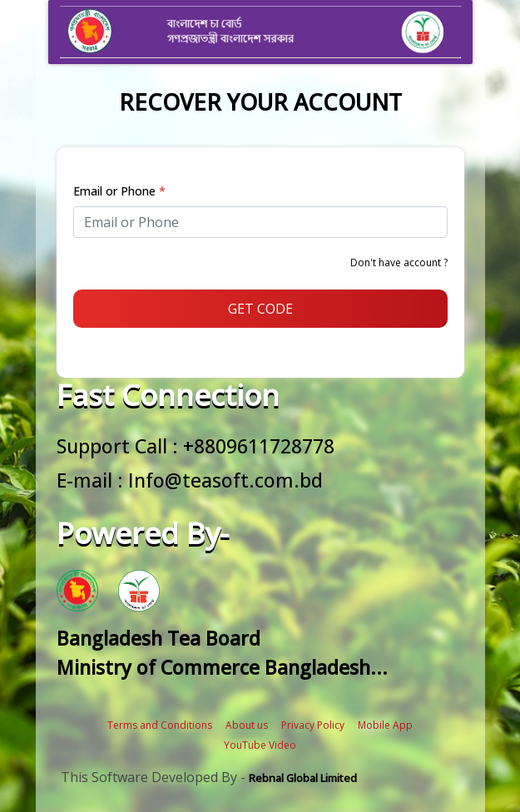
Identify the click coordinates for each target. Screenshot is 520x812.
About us (247, 725)
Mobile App (385, 725)
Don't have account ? (399, 262)
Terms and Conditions (160, 725)
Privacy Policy (313, 725)
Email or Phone (119, 191)
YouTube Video (260, 745)
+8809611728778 (259, 446)
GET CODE (260, 309)
